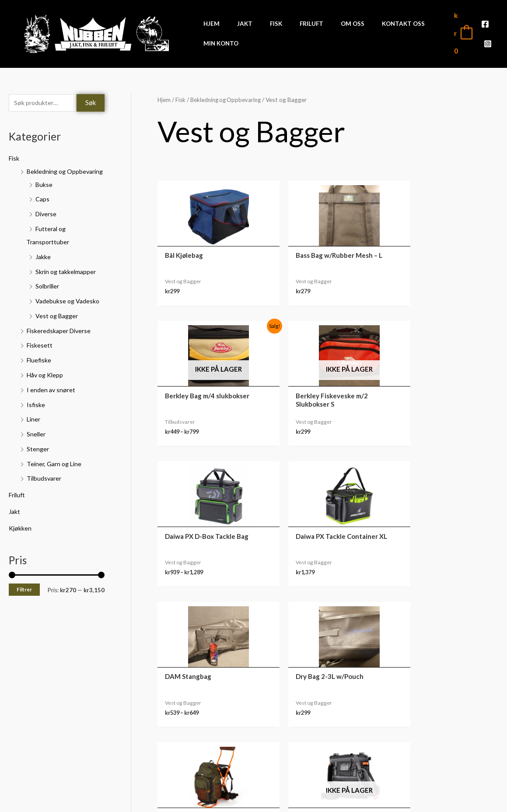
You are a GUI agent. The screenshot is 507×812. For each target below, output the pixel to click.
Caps (43, 213)
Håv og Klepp (46, 389)
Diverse (47, 228)
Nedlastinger (444, 745)
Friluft (18, 509)
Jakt (15, 525)
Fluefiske (40, 374)
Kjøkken (20, 542)
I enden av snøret (52, 404)
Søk (91, 103)
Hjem (164, 100)
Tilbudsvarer (45, 492)
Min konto (444, 717)
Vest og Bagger (58, 330)
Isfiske (36, 418)
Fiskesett (40, 359)
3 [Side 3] (205, 624)
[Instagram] (488, 40)
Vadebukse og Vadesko (68, 315)
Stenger (38, 463)
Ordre (444, 731)
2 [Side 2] (186, 624)
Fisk (15, 159)
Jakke (43, 271)
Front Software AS (121, 800)
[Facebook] (485, 28)
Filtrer (24, 603)
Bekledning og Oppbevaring (228, 100)
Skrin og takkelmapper (67, 285)
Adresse (444, 758)
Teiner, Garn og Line (56, 478)
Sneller (37, 448)
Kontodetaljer (444, 772)
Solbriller (49, 300)
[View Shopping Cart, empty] (463, 33)
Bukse (44, 198)
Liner (34, 433)
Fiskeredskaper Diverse (61, 344)
